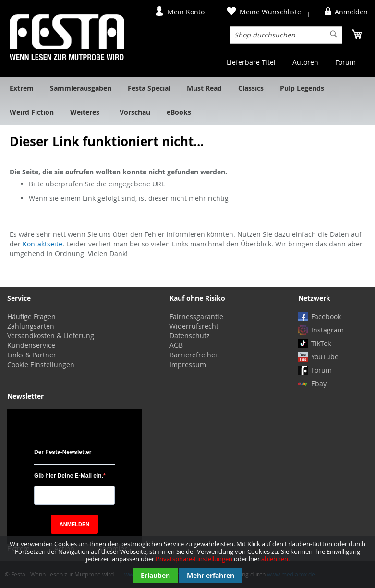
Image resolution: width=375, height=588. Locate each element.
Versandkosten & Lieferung (51, 336)
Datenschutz (190, 336)
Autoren (305, 62)
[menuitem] (22, 89)
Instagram (327, 330)
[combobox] (286, 35)
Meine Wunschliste (270, 12)
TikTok (321, 343)
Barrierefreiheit (194, 355)
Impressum (188, 364)
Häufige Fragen (31, 316)
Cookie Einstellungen (41, 364)
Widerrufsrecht (194, 326)
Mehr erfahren (211, 575)
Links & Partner (32, 355)
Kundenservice (31, 345)
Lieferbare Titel (251, 62)
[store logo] (67, 37)
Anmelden (351, 12)
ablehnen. (275, 559)
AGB (176, 345)
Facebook (326, 316)
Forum (345, 62)
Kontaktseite (42, 244)
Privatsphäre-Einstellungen (194, 559)
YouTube (325, 357)
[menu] (187, 101)
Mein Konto (186, 12)
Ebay (319, 384)
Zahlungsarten (31, 326)
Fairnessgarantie (196, 316)
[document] (187, 562)
